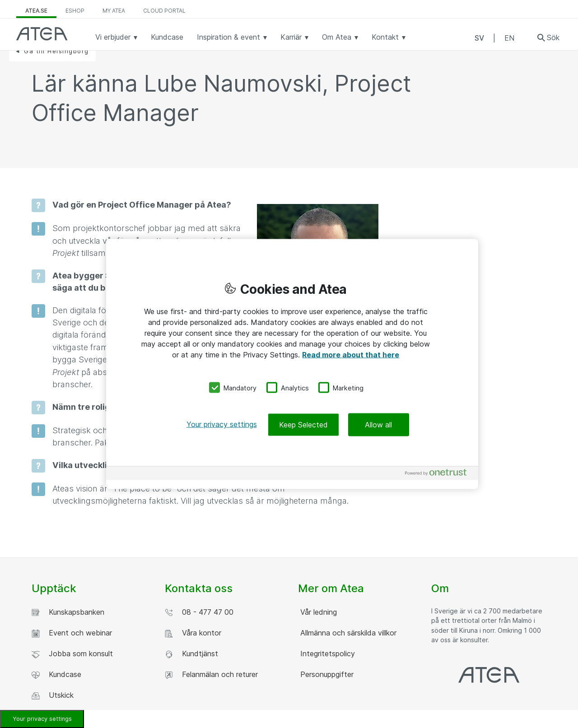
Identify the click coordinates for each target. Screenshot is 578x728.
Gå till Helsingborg (56, 51)
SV (479, 38)
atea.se (36, 11)
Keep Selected (303, 425)
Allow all (378, 425)
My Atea (114, 11)
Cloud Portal (164, 11)
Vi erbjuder (116, 37)
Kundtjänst (191, 654)
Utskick (53, 695)
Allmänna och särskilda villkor (347, 633)
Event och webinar (72, 633)
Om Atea (340, 37)
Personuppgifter (326, 674)
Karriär (294, 37)
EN (509, 38)
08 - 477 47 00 (199, 612)
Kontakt (389, 37)
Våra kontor (193, 633)
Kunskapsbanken (68, 612)
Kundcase (167, 37)
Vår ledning (317, 612)
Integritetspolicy (326, 654)
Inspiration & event (232, 37)
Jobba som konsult (72, 654)
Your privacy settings (42, 719)
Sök (553, 37)
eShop (75, 11)
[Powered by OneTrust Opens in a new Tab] (439, 475)
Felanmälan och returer (211, 675)
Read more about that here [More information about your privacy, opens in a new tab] (351, 354)
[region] (292, 364)
